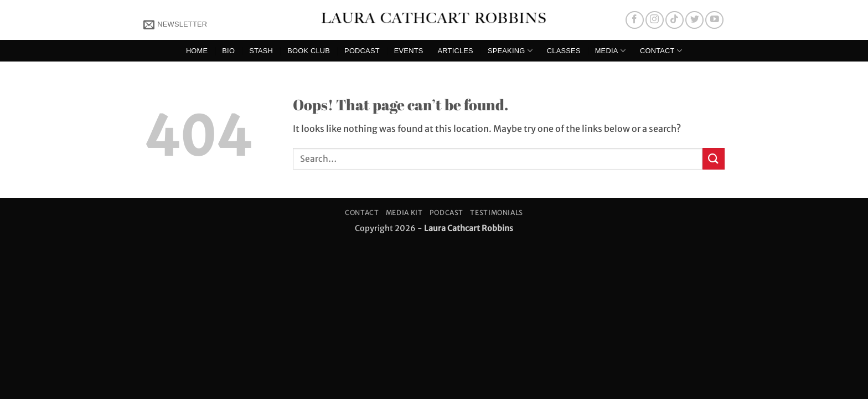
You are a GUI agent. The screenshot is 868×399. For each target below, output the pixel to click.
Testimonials (496, 213)
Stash (261, 51)
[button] (175, 24)
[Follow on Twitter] (694, 20)
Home (197, 51)
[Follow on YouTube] (714, 20)
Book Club (309, 51)
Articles (456, 51)
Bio (228, 51)
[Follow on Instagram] (655, 20)
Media (610, 51)
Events (409, 51)
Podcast (362, 51)
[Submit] (714, 159)
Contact (661, 51)
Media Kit (404, 213)
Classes (564, 51)
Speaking (510, 51)
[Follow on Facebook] (635, 20)
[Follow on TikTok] (675, 20)
